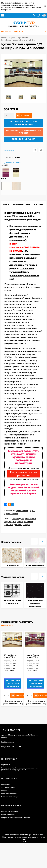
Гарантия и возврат (9, 794)
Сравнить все (8, 625)
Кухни (13, 38)
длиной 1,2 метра (22, 525)
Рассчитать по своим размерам (23, 474)
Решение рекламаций (10, 797)
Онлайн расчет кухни (10, 811)
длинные (9, 525)
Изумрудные (10, 522)
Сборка (4, 791)
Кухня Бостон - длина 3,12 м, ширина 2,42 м (11, 657)
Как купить (6, 784)
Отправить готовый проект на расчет (16, 818)
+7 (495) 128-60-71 (11, 730)
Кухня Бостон (24, 38)
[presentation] (34, 540)
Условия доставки (8, 787)
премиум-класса (25, 522)
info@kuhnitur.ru (8, 742)
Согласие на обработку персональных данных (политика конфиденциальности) (19, 769)
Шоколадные (18, 519)
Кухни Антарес (11, 514)
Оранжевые (31, 519)
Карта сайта (6, 765)
